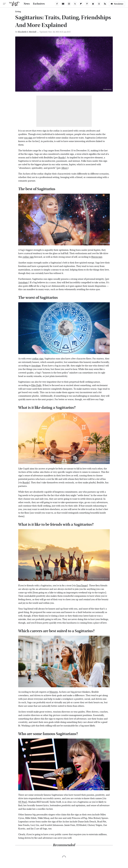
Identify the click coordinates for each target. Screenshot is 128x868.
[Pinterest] (87, 4)
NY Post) (23, 802)
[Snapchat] (93, 4)
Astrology (23, 283)
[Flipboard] (81, 4)
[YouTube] (63, 4)
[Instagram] (69, 4)
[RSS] (105, 4)
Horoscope (97, 257)
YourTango (82, 586)
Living (18, 12)
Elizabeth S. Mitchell (27, 32)
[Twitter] (75, 4)
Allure (64, 168)
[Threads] (99, 4)
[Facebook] (57, 4)
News (27, 4)
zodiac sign (28, 257)
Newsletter (117, 4)
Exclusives (39, 4)
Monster (53, 692)
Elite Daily (36, 385)
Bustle (62, 158)
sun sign (28, 138)
